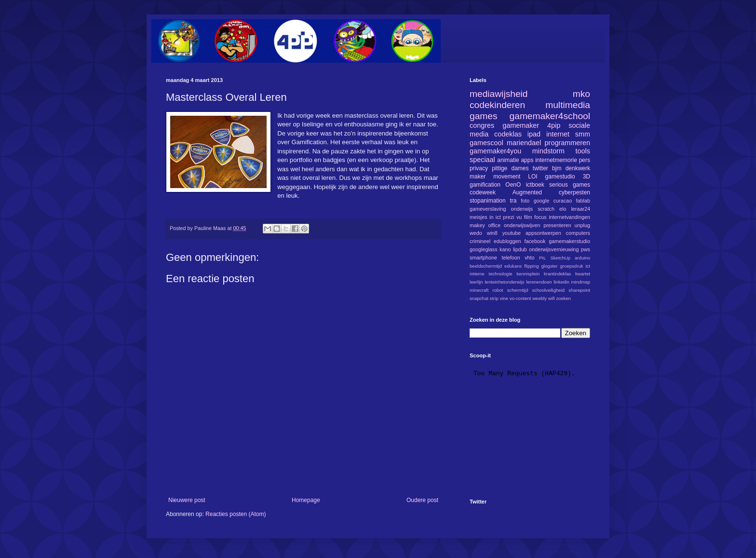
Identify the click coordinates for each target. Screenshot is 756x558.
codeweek (483, 192)
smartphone (483, 258)
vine (504, 298)
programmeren (567, 143)
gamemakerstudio (569, 241)
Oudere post (422, 500)
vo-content (520, 298)
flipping (531, 266)
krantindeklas (558, 274)
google (541, 201)
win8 (492, 233)
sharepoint (579, 290)
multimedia (568, 105)
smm (583, 134)
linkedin (561, 282)
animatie (508, 160)
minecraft (479, 290)
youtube (512, 233)
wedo (476, 233)
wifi (552, 298)
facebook (535, 241)
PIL (542, 258)
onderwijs (522, 209)
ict (588, 266)
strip (494, 298)
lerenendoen (539, 282)
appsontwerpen (543, 233)
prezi (508, 217)
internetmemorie (556, 160)
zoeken (563, 298)
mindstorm (548, 151)
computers (578, 233)
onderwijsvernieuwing (554, 249)
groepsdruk (572, 266)
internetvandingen (569, 217)
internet (558, 134)
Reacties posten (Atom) (236, 514)
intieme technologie (491, 274)
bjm (557, 168)
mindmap (581, 282)
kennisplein (528, 274)
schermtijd (518, 290)
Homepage (306, 500)
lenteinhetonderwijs (504, 282)
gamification (485, 185)
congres (482, 125)
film (528, 217)
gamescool (486, 143)
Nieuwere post (187, 500)
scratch (546, 209)
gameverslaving (488, 209)
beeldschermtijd (486, 266)
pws (586, 249)
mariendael (524, 143)
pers (585, 160)
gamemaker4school (550, 116)
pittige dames (510, 168)
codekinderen (497, 105)
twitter (540, 168)
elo (563, 209)
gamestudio (560, 177)
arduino (582, 258)
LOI (533, 177)
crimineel (480, 241)
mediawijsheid (499, 94)
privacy (479, 168)
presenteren (557, 225)
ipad (534, 134)
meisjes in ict (485, 217)
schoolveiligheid (548, 290)
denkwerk (578, 168)
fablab (583, 201)
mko (581, 94)
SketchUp (560, 258)
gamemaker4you (495, 151)
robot (498, 290)
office (495, 225)
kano (505, 249)
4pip (554, 125)
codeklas (508, 134)
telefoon (511, 258)
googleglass (484, 249)
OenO (513, 185)
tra (513, 201)
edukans (513, 266)
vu (519, 217)
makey (477, 225)
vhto (529, 258)
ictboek (535, 185)
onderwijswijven (522, 225)
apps (527, 160)
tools (583, 151)
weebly (540, 298)
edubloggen (507, 241)
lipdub (520, 249)
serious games (570, 185)
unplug (582, 225)
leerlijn (476, 282)
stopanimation (488, 201)
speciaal (482, 160)
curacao (563, 201)
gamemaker (521, 125)
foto (525, 201)
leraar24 (580, 209)
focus (540, 217)
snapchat (479, 298)
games (484, 116)
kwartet (583, 274)
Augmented (527, 192)
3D (587, 177)
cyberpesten (574, 192)
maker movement (495, 177)
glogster (550, 266)
